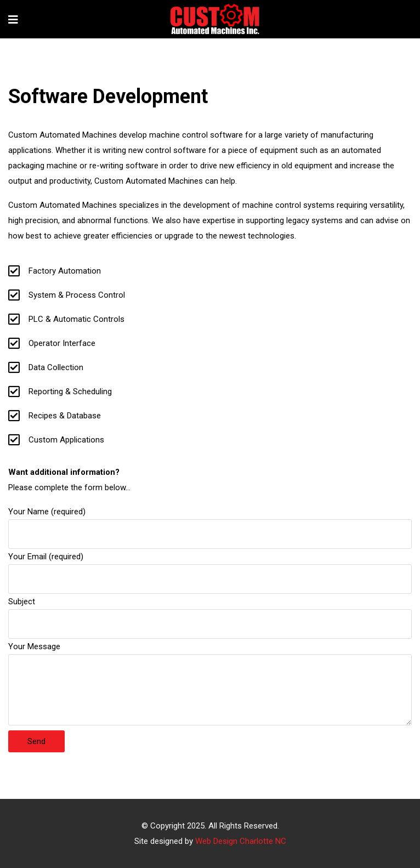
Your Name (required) (210, 523)
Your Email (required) (210, 568)
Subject (210, 613)
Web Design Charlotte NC (241, 841)
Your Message (210, 685)
